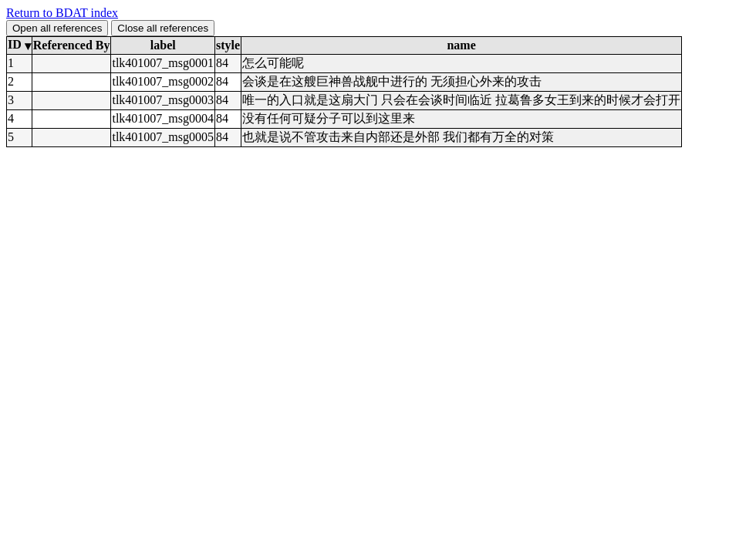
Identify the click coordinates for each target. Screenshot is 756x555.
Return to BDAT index (62, 13)
